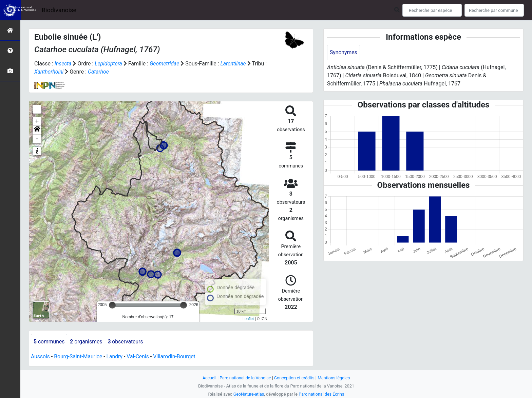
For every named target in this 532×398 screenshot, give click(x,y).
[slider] (112, 305)
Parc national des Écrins (322, 394)
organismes (87, 342)
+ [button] (37, 121)
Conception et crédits (295, 378)
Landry (116, 357)
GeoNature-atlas (248, 394)
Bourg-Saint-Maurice (79, 357)
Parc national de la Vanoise (245, 378)
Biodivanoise (59, 10)
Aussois (41, 357)
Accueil (208, 378)
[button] (37, 130)
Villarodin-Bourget (177, 357)
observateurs (127, 342)
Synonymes (344, 52)
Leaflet (248, 319)
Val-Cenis (140, 357)
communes (49, 342)
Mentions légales (335, 378)
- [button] (37, 139)
